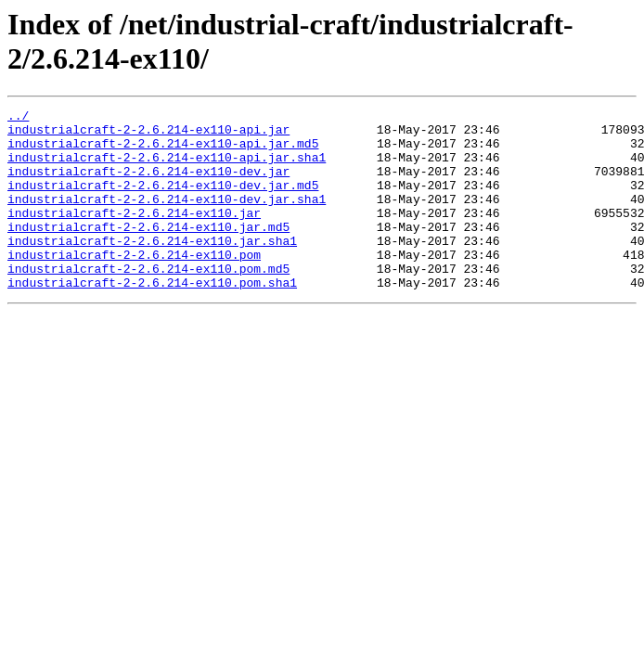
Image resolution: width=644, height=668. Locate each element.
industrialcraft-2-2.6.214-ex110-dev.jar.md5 (163, 201)
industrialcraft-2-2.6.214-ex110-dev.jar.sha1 (167, 218)
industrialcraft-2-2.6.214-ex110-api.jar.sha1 (167, 168)
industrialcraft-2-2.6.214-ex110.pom (134, 285)
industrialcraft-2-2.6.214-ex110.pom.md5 (148, 302)
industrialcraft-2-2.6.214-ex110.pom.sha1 (152, 318)
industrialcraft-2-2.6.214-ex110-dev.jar (148, 185)
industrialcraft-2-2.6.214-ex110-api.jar (148, 135)
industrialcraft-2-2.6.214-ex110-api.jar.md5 (163, 151)
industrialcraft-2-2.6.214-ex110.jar (134, 235)
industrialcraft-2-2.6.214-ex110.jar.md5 (148, 251)
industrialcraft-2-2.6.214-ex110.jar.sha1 (152, 268)
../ (18, 118)
